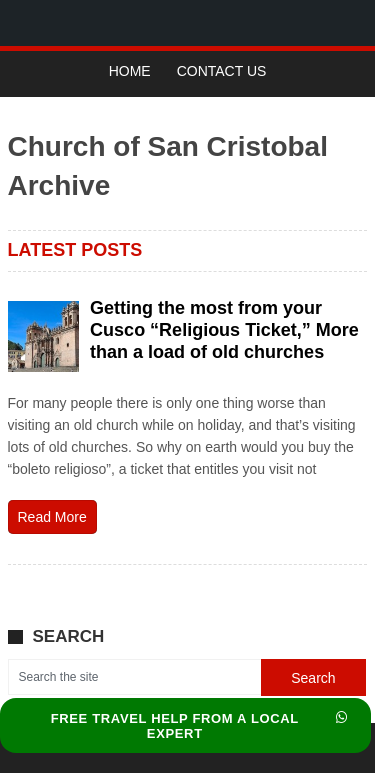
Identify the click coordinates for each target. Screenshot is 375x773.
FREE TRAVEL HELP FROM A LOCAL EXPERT (199, 726)
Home (130, 71)
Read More (52, 517)
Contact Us (222, 71)
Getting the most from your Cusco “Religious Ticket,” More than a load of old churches (224, 330)
